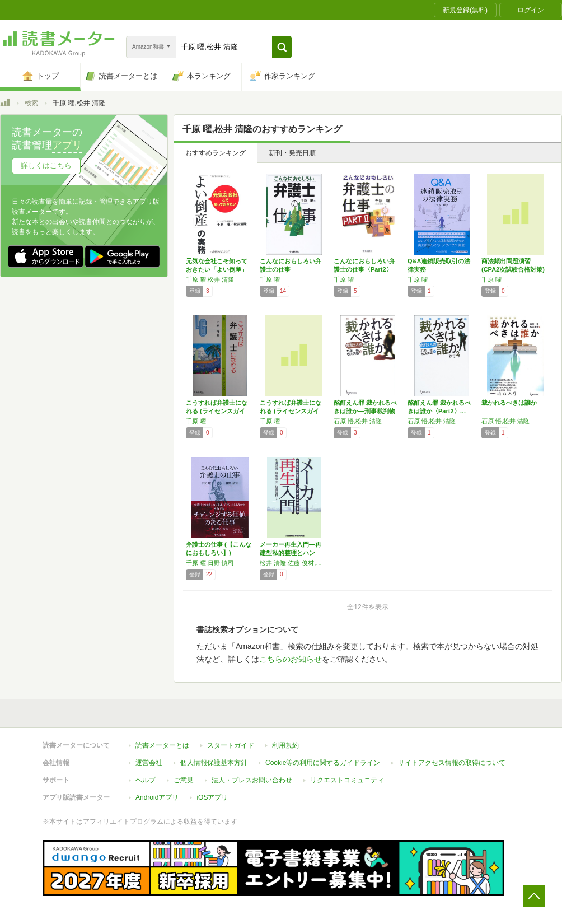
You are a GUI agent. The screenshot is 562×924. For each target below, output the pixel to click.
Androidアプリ (157, 797)
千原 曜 (270, 279)
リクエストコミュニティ (347, 780)
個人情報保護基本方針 (214, 763)
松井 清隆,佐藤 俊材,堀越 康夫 (294, 563)
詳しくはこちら (46, 165)
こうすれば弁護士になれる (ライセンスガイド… (291, 411)
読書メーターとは (162, 745)
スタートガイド (231, 745)
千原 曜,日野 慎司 (210, 563)
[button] (282, 47)
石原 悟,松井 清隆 (358, 421)
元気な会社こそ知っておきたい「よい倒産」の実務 (217, 269)
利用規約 (285, 745)
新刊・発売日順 (292, 153)
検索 (31, 103)
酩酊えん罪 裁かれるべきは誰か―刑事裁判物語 (365, 411)
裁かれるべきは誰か (509, 403)
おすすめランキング (216, 153)
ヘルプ (146, 780)
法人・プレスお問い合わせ (252, 780)
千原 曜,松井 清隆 (210, 279)
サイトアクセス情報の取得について (452, 763)
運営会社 (149, 763)
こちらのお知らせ (291, 659)
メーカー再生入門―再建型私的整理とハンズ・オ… (291, 553)
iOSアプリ (212, 797)
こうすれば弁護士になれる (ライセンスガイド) (217, 411)
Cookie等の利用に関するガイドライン (323, 763)
